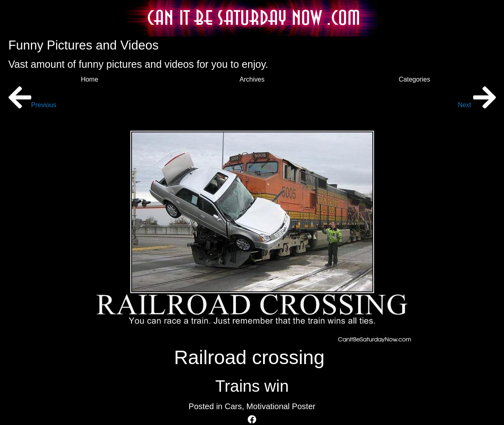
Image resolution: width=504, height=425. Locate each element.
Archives (252, 79)
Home (90, 79)
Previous (32, 105)
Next (477, 105)
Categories (414, 79)
